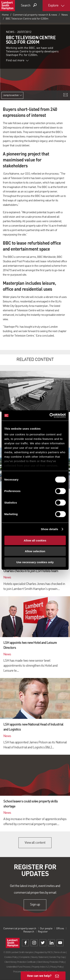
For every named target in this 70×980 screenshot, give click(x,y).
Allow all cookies (35, 540)
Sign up (35, 905)
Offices (60, 929)
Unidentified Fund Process (18, 967)
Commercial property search (20, 929)
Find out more (17, 61)
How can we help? (39, 976)
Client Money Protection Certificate (20, 962)
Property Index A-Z (40, 967)
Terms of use (60, 952)
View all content (35, 843)
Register (43, 932)
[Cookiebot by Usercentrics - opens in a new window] (50, 416)
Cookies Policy (11, 957)
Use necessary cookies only (35, 562)
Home (5, 15)
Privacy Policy (56, 967)
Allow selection (35, 551)
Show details (50, 529)
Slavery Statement (39, 957)
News (65, 15)
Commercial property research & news (35, 15)
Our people (46, 929)
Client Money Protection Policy (51, 962)
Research (29, 932)
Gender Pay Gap (57, 957)
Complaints (24, 957)
